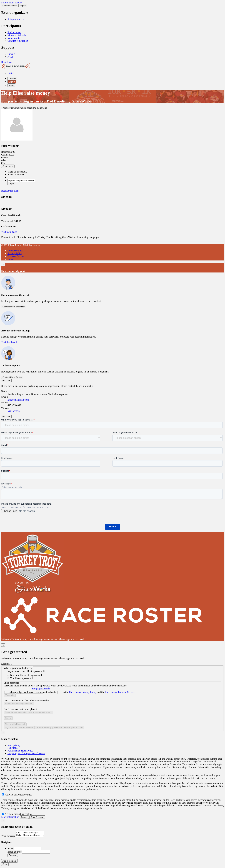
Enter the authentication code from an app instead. (28, 712)
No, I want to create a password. (26, 675)
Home (11, 73)
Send (5, 865)
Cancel (24, 817)
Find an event (14, 32)
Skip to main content (12, 3)
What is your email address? (18, 668)
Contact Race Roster (12, 377)
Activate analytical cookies (17, 795)
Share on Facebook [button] (17, 172)
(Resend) (9, 695)
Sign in (23, 6)
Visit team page (9, 232)
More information (10, 817)
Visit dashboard (9, 342)
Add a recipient (9, 862)
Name (11, 849)
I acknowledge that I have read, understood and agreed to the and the (71, 692)
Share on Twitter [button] (16, 174)
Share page (8, 166)
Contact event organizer (14, 307)
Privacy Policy (15, 253)
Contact (11, 54)
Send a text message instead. (19, 704)
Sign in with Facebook (15, 724)
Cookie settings (15, 251)
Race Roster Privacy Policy (83, 692)
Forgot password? (41, 689)
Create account (10, 6)
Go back (6, 381)
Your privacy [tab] (14, 745)
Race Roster (7, 62)
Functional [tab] (13, 748)
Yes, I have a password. (22, 678)
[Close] (3, 265)
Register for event (10, 191)
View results (14, 38)
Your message (9, 837)
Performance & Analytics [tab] (20, 751)
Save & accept (37, 817)
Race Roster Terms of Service (120, 692)
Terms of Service (16, 256)
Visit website (14, 411)
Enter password (11, 683)
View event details (17, 35)
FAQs (10, 57)
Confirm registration (18, 41)
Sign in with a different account (19, 727)
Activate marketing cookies (17, 814)
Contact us (13, 259)
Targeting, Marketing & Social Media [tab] (26, 753)
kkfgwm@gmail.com (18, 400)
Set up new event (16, 19)
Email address (15, 853)
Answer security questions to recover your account (60, 727)
